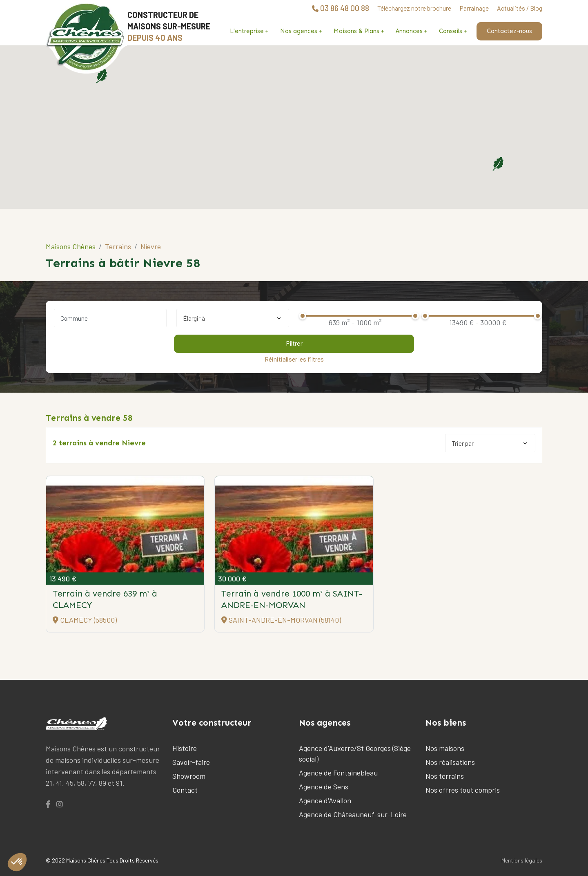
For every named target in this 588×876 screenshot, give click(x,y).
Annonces (409, 31)
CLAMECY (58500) (85, 620)
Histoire (185, 748)
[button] (498, 164)
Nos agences (299, 31)
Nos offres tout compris (463, 790)
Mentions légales (522, 860)
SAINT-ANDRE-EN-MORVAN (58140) (281, 620)
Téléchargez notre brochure (414, 8)
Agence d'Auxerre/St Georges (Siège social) (355, 753)
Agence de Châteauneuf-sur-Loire (353, 814)
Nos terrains (445, 776)
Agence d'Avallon (325, 800)
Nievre (151, 246)
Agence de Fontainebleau (338, 773)
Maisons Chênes (71, 246)
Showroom (189, 776)
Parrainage (474, 8)
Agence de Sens (324, 787)
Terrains (118, 246)
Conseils (451, 31)
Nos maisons (445, 748)
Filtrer (294, 344)
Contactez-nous (509, 31)
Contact (185, 790)
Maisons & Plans (356, 31)
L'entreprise (247, 31)
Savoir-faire (191, 762)
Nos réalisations (450, 762)
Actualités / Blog (520, 8)
